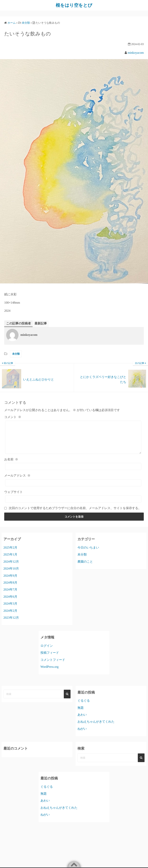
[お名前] (73, 472)
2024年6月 (10, 602)
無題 (81, 713)
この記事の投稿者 (18, 323)
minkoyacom (136, 52)
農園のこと (85, 567)
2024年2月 (10, 616)
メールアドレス (17, 481)
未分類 (16, 354)
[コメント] (73, 440)
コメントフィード (53, 665)
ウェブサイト (13, 497)
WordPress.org (50, 672)
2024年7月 (10, 595)
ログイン (47, 651)
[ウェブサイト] (73, 505)
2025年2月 (10, 553)
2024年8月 (10, 588)
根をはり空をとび (74, 5)
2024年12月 (11, 567)
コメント (13, 417)
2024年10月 (11, 574)
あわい (82, 720)
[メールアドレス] (73, 488)
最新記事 (41, 323)
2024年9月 (10, 581)
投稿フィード (50, 658)
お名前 (11, 465)
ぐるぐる (84, 706)
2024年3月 (10, 609)
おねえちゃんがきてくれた (96, 727)
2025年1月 (10, 560)
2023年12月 (11, 623)
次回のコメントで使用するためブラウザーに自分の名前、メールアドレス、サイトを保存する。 (75, 514)
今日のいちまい (88, 553)
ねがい (82, 734)
